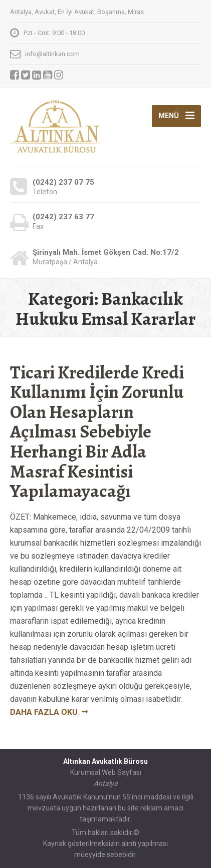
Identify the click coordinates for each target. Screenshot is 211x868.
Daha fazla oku (44, 712)
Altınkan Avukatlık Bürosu (105, 761)
